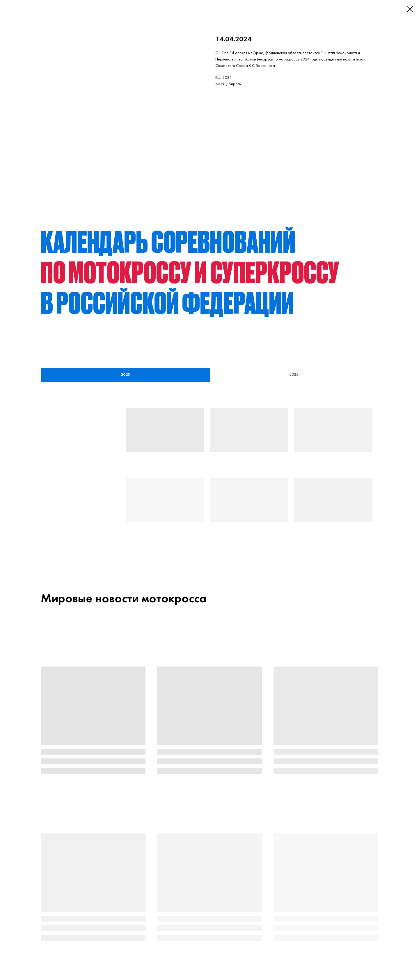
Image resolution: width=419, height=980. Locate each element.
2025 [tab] (125, 375)
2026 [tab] (294, 375)
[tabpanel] (210, 476)
